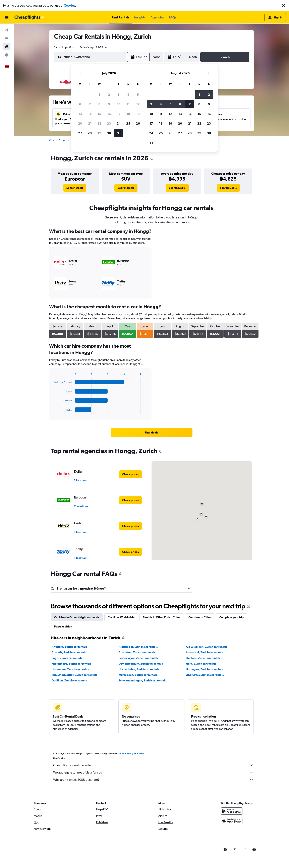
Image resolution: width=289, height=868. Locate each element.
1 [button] (99, 94)
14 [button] (90, 114)
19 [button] (138, 114)
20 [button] (80, 123)
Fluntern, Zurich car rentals (203, 658)
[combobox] (65, 47)
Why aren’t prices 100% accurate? (154, 780)
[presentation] (152, 158)
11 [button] (128, 104)
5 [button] (138, 94)
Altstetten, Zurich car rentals (137, 652)
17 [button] (119, 114)
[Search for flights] (7, 30)
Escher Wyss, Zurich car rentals (138, 658)
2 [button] (109, 94)
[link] (75, 188)
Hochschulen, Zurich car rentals (139, 669)
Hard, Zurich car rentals (201, 664)
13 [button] (80, 114)
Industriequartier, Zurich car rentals (74, 675)
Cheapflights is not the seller (154, 765)
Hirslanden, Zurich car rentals (71, 669)
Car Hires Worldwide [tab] (121, 617)
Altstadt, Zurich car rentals (69, 652)
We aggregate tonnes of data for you (154, 772)
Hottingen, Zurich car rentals (204, 669)
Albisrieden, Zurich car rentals (138, 647)
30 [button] (109, 133)
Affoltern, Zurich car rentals (69, 647)
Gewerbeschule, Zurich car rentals (141, 664)
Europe (62, 140)
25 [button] (128, 123)
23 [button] (109, 123)
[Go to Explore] (7, 55)
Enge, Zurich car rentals (67, 658)
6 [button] (80, 104)
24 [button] (119, 123)
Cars (51, 140)
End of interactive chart (52, 411)
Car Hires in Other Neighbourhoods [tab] (77, 617)
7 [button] (90, 104)
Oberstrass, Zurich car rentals (205, 675)
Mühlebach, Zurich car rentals (138, 675)
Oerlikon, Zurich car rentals (69, 680)
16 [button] (109, 114)
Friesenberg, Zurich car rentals (71, 664)
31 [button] (119, 133)
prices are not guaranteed (131, 753)
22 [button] (99, 123)
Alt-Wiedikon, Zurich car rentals (207, 647)
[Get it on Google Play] (232, 811)
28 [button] (90, 133)
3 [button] (119, 94)
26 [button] (138, 123)
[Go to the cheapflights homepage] (29, 17)
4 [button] (128, 94)
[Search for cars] (7, 47)
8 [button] (99, 104)
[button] (283, 6)
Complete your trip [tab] (232, 617)
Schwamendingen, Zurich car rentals (142, 680)
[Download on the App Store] (232, 821)
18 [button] (128, 114)
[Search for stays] (7, 38)
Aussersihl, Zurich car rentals (204, 652)
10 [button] (119, 104)
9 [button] (109, 104)
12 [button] (138, 104)
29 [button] (99, 133)
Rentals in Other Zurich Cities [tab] (161, 617)
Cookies (69, 6)
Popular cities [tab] (63, 626)
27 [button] (80, 133)
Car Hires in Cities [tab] (200, 617)
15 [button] (99, 114)
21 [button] (90, 123)
